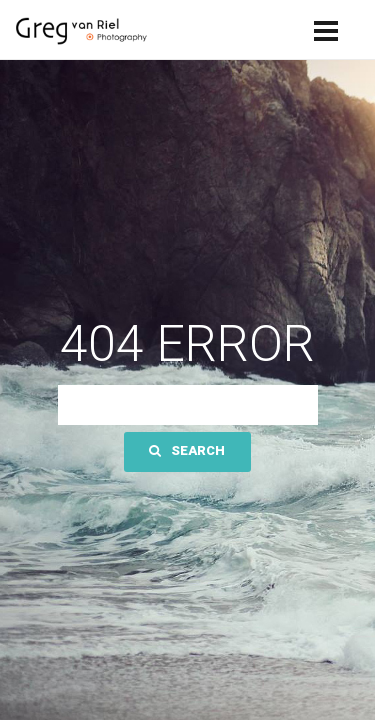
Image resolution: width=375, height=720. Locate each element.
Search (187, 450)
